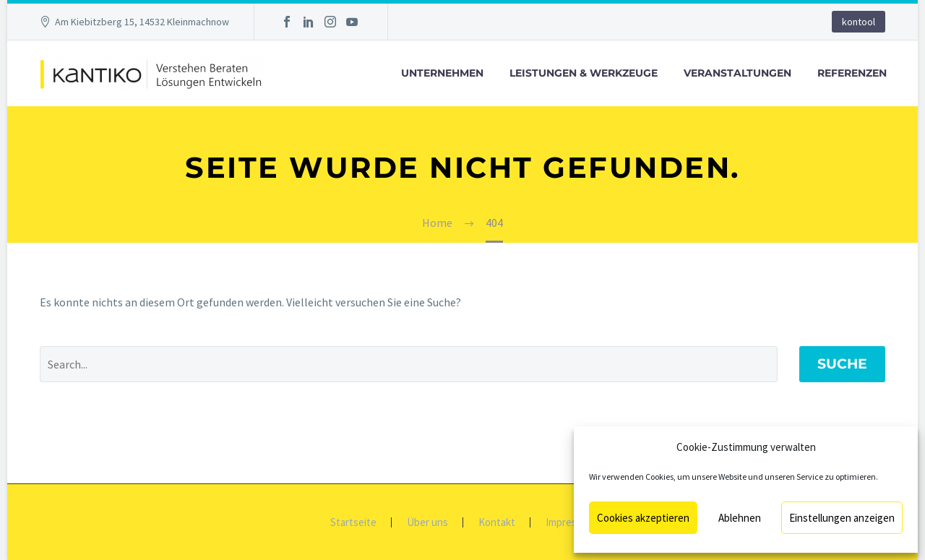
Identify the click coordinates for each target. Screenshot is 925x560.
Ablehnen (740, 518)
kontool (859, 22)
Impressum (571, 523)
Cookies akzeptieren (643, 518)
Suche (842, 364)
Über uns (427, 523)
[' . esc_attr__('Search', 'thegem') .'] (409, 364)
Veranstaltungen (737, 73)
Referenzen (852, 73)
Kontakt (497, 523)
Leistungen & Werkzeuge (584, 73)
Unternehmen (442, 73)
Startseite (353, 523)
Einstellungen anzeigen (842, 518)
